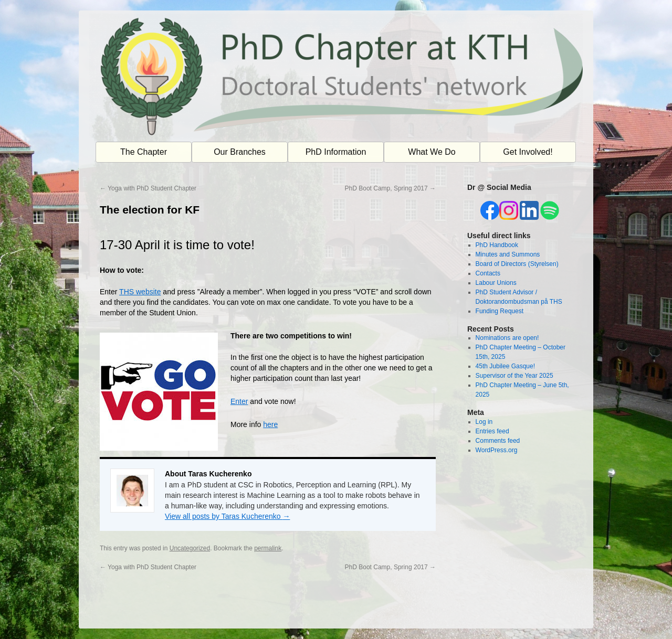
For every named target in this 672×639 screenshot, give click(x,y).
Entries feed (492, 431)
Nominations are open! (507, 338)
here (270, 424)
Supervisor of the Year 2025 (514, 376)
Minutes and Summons (508, 254)
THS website (140, 292)
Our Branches (240, 152)
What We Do (432, 152)
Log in (484, 422)
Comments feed (498, 441)
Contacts (488, 273)
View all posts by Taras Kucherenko (227, 516)
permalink (268, 548)
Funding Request (500, 311)
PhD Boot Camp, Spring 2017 (390, 188)
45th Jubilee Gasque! (505, 366)
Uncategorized (190, 548)
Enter (239, 401)
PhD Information (336, 152)
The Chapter (144, 152)
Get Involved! (528, 152)
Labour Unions (496, 283)
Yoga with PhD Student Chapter (148, 188)
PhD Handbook (497, 245)
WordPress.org (497, 450)
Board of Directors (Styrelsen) (517, 264)
